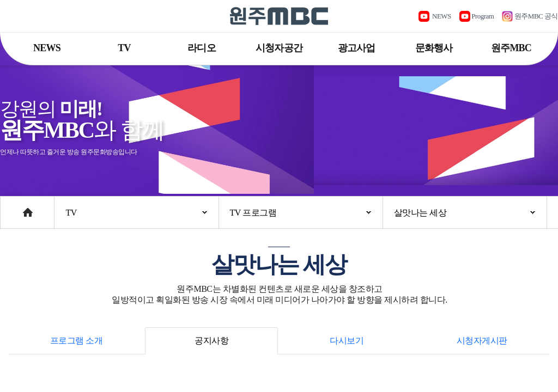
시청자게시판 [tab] (482, 341)
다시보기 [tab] (347, 341)
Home (11, 207)
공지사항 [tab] (211, 341)
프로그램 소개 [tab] (77, 341)
